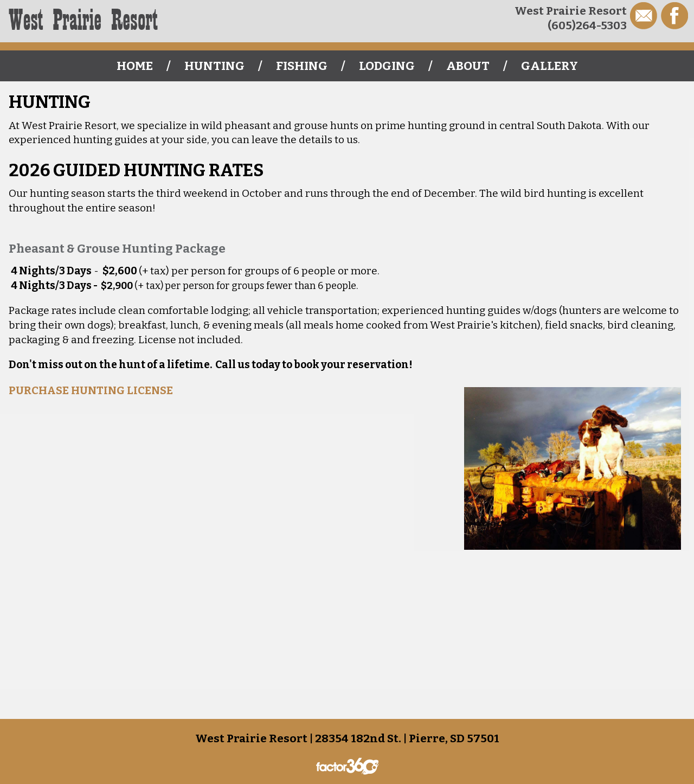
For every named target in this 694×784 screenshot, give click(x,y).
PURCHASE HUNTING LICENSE (91, 390)
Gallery (550, 66)
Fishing (302, 66)
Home (135, 66)
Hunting (214, 66)
